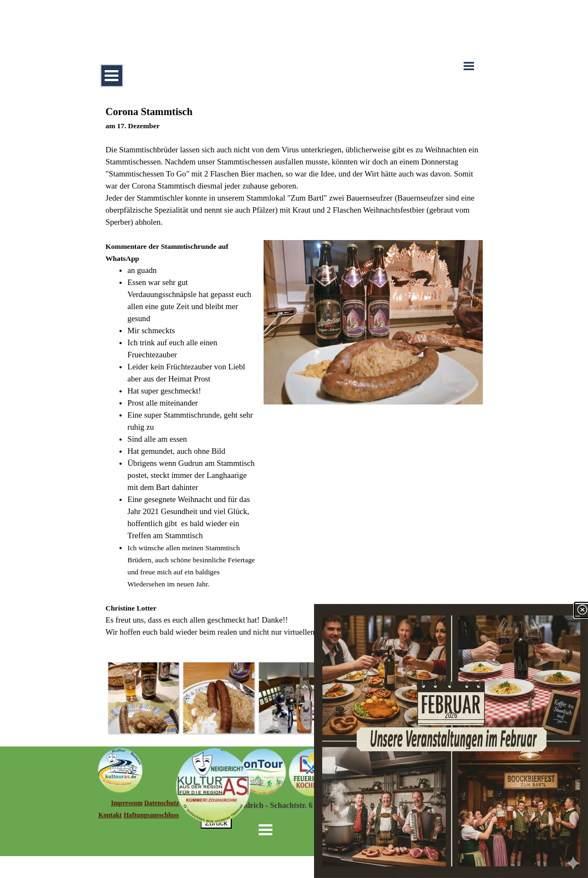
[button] (144, 698)
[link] (451, 741)
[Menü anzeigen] (112, 76)
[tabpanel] (294, 371)
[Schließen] (582, 610)
